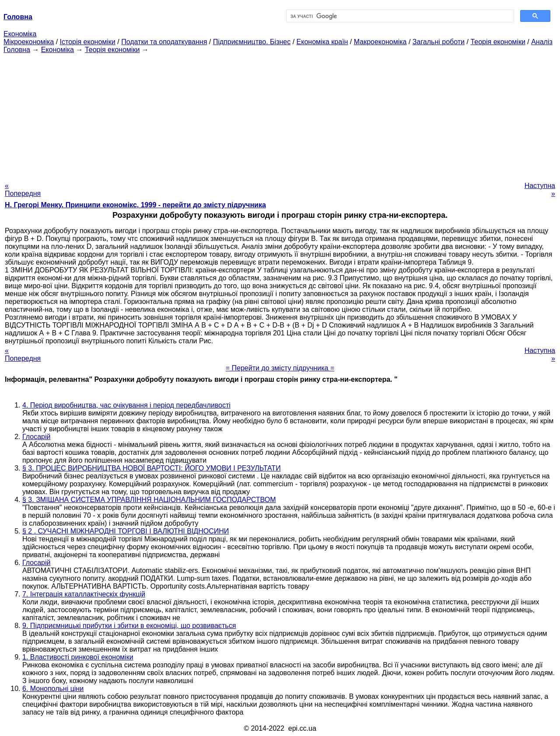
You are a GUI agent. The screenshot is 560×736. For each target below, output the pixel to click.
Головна (17, 50)
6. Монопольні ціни (53, 689)
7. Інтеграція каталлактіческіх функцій (84, 594)
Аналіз (542, 42)
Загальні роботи (439, 42)
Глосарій (36, 437)
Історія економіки (88, 42)
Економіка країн (322, 42)
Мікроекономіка (29, 42)
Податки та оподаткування (164, 42)
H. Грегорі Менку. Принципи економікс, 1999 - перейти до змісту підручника (135, 205)
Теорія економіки (498, 42)
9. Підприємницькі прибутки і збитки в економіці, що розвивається (129, 626)
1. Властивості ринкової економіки (78, 657)
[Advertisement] (280, 115)
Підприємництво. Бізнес (252, 42)
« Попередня (23, 190)
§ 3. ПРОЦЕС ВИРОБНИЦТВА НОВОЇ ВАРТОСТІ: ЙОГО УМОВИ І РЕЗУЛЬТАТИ (152, 468)
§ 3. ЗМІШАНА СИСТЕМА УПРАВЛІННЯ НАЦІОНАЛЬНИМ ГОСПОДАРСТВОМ (149, 500)
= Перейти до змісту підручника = (280, 368)
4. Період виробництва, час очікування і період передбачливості (126, 405)
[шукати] (399, 16)
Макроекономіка (380, 42)
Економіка (20, 34)
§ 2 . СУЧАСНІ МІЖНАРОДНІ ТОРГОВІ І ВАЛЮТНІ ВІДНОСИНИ (126, 531)
